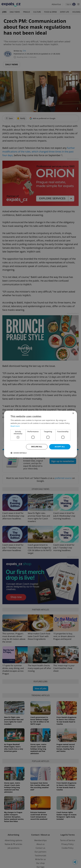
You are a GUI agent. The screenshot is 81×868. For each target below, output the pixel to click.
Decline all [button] (37, 447)
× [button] (73, 413)
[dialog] (40, 434)
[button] (19, 453)
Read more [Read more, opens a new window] (15, 426)
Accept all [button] (60, 447)
